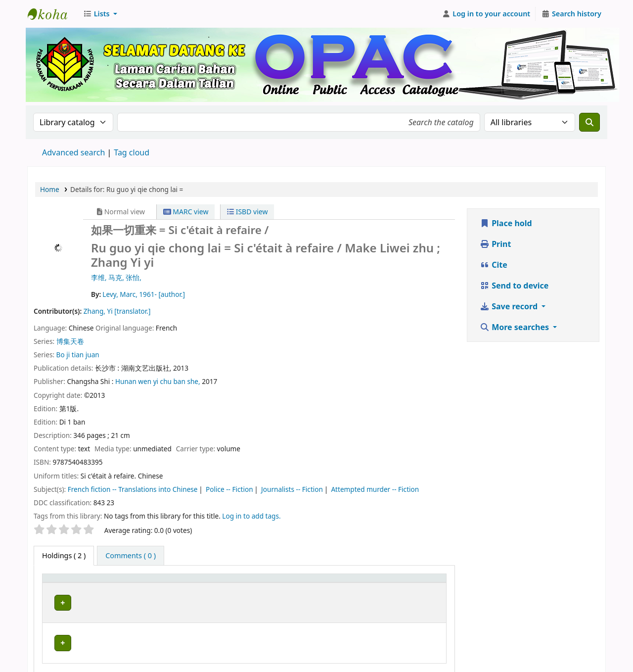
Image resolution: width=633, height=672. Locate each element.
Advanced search (73, 152)
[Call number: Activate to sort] (352, 582)
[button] (100, 14)
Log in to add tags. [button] (251, 516)
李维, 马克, (108, 277)
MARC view (186, 212)
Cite (494, 265)
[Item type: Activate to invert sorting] (73, 582)
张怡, (134, 277)
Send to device (514, 286)
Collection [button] (266, 583)
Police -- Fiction (229, 489)
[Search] (589, 122)
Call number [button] (331, 583)
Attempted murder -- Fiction (375, 489)
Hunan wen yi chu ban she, (158, 381)
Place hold (506, 223)
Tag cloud (132, 152)
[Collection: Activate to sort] (275, 582)
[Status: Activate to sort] (423, 582)
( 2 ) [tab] (64, 555)
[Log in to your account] (486, 14)
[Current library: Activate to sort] (174, 582)
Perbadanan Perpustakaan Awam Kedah (52, 14)
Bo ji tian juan (78, 355)
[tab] (131, 556)
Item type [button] (64, 583)
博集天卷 (70, 341)
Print (495, 244)
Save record (510, 306)
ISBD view (247, 212)
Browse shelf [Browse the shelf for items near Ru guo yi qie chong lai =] (361, 601)
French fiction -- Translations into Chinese (133, 489)
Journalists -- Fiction (292, 489)
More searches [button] (515, 327)
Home (50, 189)
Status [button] (415, 583)
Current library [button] (134, 583)
